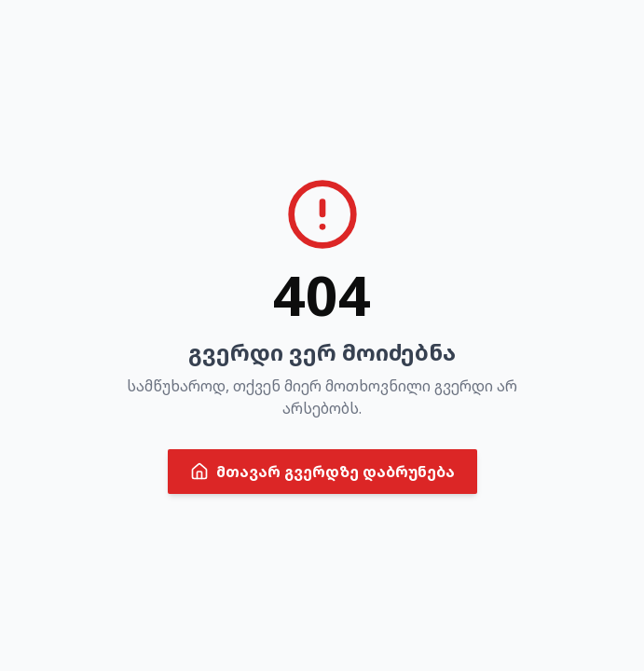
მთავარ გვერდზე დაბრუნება (322, 472)
